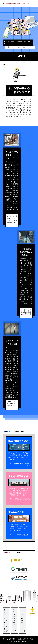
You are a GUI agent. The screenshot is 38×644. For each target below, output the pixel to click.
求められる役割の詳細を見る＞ (20, 535)
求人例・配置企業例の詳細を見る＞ (20, 500)
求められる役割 (16, 512)
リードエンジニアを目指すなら (11, 344)
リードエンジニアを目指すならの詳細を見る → (12, 405)
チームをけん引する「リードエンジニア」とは (11, 157)
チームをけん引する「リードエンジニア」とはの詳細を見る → (12, 220)
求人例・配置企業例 (18, 477)
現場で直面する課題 (18, 441)
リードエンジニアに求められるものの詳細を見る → (26, 313)
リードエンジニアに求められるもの (26, 252)
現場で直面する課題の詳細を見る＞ (20, 464)
